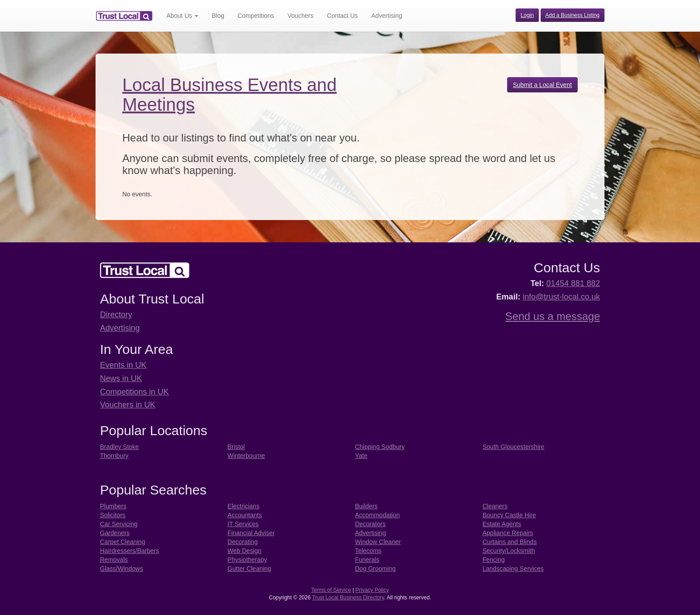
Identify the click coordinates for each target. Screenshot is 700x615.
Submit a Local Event (542, 85)
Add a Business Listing (573, 15)
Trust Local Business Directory (348, 598)
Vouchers (300, 16)
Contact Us (342, 16)
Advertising (387, 16)
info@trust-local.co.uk (561, 297)
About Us (182, 16)
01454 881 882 (573, 283)
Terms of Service (331, 590)
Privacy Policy (372, 590)
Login (527, 15)
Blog (218, 16)
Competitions (256, 16)
